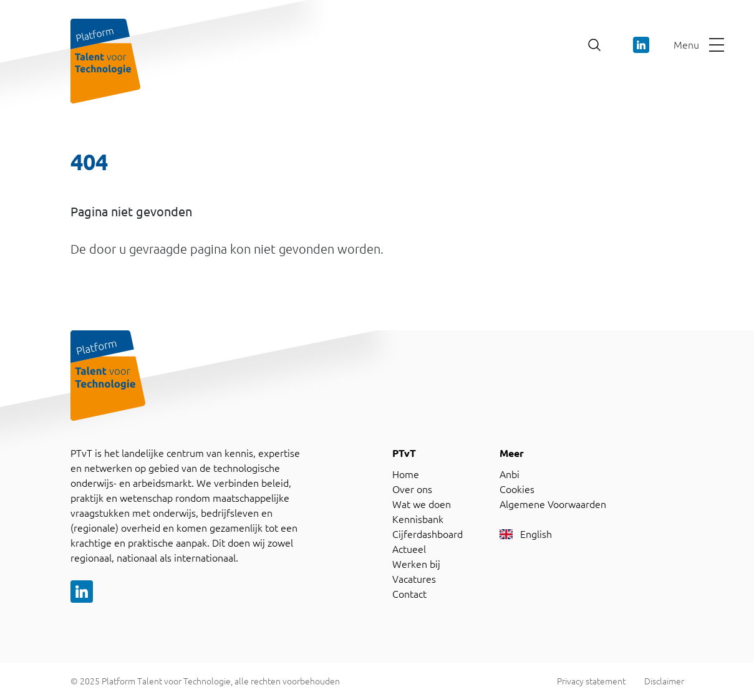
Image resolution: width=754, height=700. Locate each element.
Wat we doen (422, 504)
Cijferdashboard (428, 534)
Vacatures (414, 579)
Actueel (409, 549)
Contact (409, 594)
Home (406, 474)
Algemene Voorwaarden (553, 504)
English (526, 534)
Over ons (412, 489)
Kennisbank (418, 519)
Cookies (517, 489)
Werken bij (416, 564)
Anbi (510, 474)
